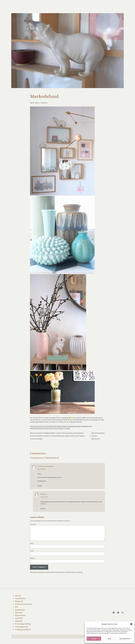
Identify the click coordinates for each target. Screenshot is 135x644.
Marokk (46, 428)
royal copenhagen (36, 439)
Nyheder (19, 618)
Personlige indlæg (23, 624)
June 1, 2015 (44, 497)
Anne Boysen (59, 426)
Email (32, 551)
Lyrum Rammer (49, 426)
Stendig (40, 428)
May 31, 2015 (41, 469)
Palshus (82, 436)
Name (32, 543)
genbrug (70, 433)
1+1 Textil (66, 428)
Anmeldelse (20, 598)
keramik (53, 436)
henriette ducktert (37, 436)
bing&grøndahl (49, 433)
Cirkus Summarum (23, 604)
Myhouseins (96, 439)
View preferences (125, 639)
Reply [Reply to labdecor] (43, 509)
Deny (109, 639)
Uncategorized (21, 627)
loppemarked (70, 436)
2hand (32, 433)
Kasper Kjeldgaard (82, 426)
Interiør (94, 436)
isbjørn (46, 436)
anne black (39, 433)
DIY (17, 607)
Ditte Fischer (53, 428)
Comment (33, 524)
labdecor (45, 103)
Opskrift (19, 621)
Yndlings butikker (23, 629)
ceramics (58, 433)
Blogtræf (19, 601)
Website (32, 558)
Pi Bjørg (60, 428)
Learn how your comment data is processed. (69, 572)
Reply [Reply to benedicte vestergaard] (40, 486)
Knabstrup (60, 436)
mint (77, 436)
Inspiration (100, 433)
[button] (131, 624)
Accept (94, 639)
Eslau (64, 433)
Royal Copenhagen (70, 426)
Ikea (36, 428)
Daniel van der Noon (37, 426)
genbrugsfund (78, 433)
